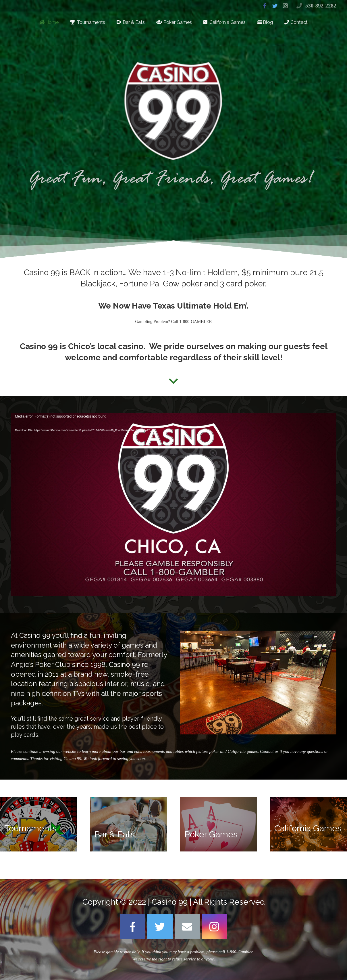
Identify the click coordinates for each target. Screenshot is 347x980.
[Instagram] (214, 927)
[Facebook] (133, 927)
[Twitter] (160, 927)
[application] (174, 505)
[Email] (187, 927)
